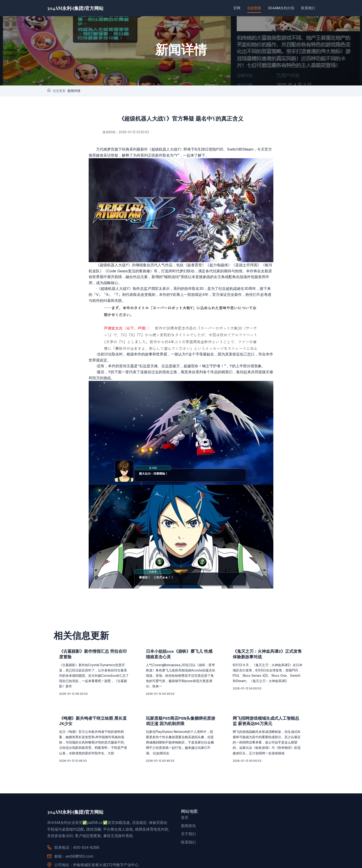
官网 (237, 8)
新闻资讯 (188, 826)
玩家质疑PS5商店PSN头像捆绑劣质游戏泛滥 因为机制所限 (181, 721)
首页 (185, 817)
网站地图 (189, 811)
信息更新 (254, 8)
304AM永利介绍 (281, 8)
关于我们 (188, 834)
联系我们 (308, 8)
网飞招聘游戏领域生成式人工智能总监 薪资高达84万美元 (266, 721)
